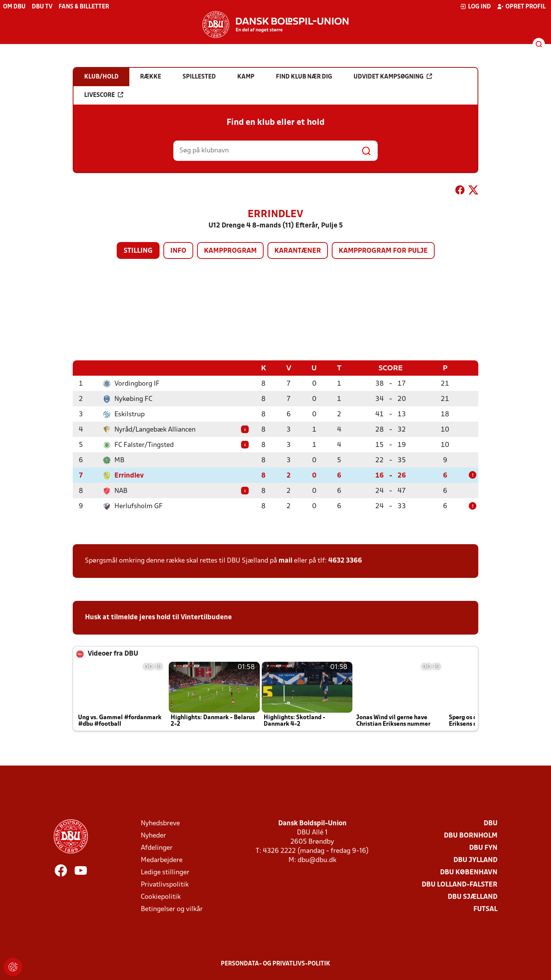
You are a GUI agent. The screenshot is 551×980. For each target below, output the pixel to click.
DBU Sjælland (473, 897)
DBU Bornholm (471, 835)
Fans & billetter (84, 7)
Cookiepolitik (161, 897)
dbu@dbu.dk (317, 860)
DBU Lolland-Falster (460, 884)
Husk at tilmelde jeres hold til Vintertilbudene (158, 617)
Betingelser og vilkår (172, 909)
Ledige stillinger (165, 872)
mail (285, 560)
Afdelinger (157, 848)
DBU (491, 823)
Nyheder (153, 835)
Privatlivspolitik (165, 884)
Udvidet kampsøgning (393, 77)
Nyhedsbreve (160, 823)
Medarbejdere (162, 860)
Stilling (138, 251)
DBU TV (42, 7)
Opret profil (521, 7)
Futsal (485, 909)
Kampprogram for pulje (383, 251)
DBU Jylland (475, 860)
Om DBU (14, 7)
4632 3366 (345, 560)
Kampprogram (230, 251)
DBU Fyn (483, 848)
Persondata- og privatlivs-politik (275, 964)
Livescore (104, 95)
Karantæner (298, 251)
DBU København (469, 872)
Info (178, 251)
